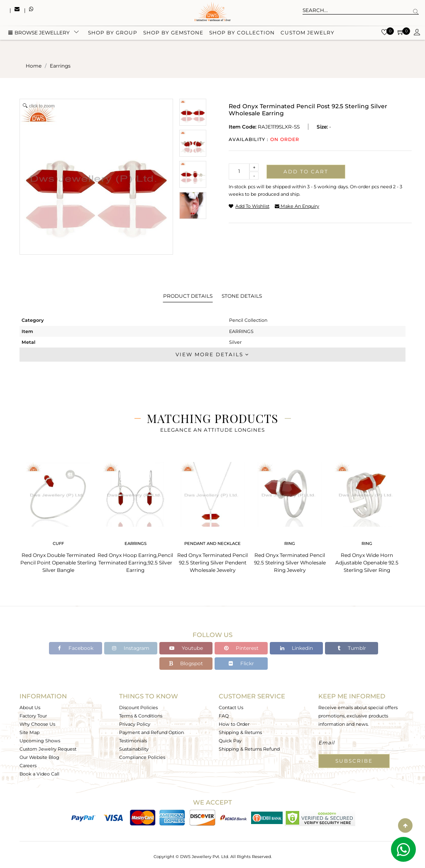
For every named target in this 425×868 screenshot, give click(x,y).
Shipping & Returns (240, 732)
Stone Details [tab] (242, 296)
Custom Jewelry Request (48, 749)
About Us (30, 708)
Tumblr (352, 648)
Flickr (241, 663)
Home (34, 66)
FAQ (224, 716)
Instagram (131, 648)
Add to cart (306, 171)
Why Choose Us (37, 724)
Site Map (29, 732)
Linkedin (297, 648)
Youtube (186, 648)
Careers (28, 766)
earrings (60, 66)
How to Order (234, 724)
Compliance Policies (142, 757)
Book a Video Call (39, 774)
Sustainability (134, 749)
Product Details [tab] (188, 296)
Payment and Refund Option (151, 732)
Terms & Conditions (141, 716)
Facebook (76, 648)
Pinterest (241, 648)
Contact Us (231, 708)
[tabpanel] (58, 515)
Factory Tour (33, 716)
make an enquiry (297, 206)
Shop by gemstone (173, 34)
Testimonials (133, 741)
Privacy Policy (135, 724)
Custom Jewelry (308, 34)
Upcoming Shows (40, 741)
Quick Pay (230, 741)
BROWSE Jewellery (39, 34)
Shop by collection (242, 34)
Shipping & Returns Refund (249, 749)
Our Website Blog (39, 757)
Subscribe (354, 761)
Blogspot (186, 663)
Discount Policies (138, 708)
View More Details (212, 354)
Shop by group (113, 34)
